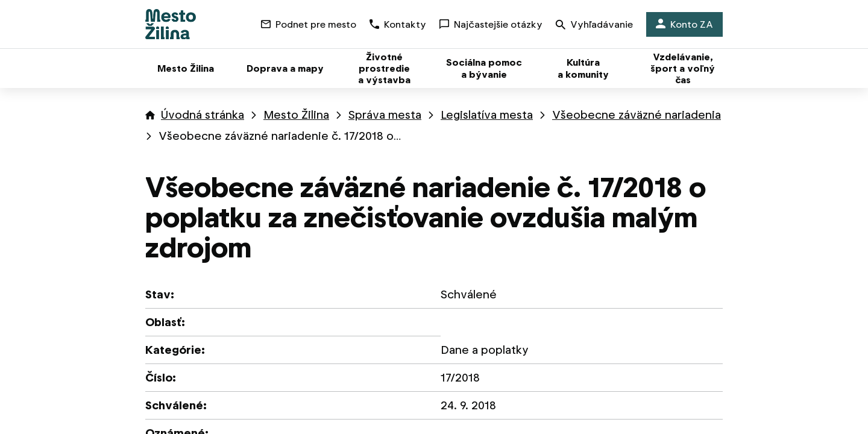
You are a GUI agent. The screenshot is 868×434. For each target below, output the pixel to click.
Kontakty (398, 24)
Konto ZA (684, 24)
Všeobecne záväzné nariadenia (637, 115)
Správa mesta (385, 115)
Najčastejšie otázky (491, 24)
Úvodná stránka (203, 115)
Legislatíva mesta (487, 115)
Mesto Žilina (296, 115)
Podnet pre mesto (309, 24)
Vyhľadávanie (594, 26)
